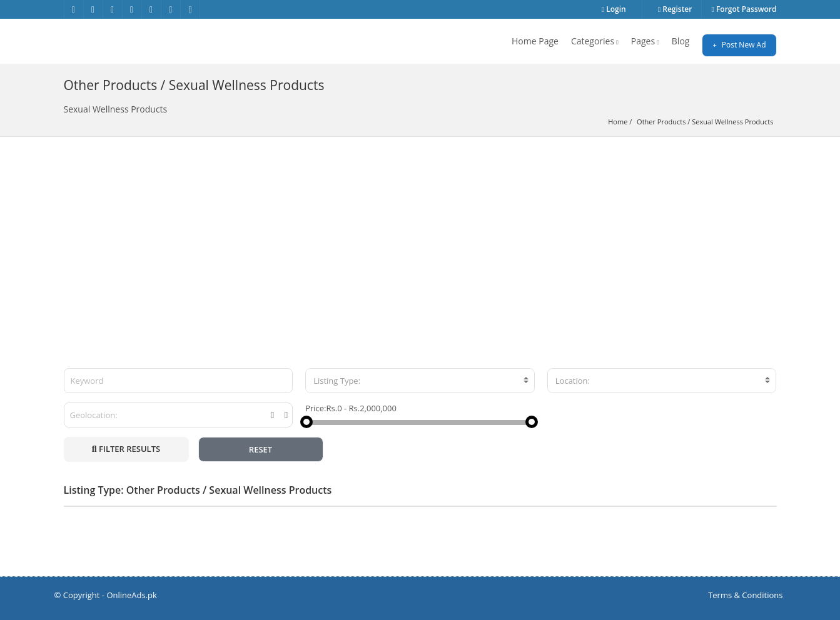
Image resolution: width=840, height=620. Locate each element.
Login (614, 9)
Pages (645, 41)
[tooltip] (272, 415)
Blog (681, 41)
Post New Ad (739, 45)
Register (675, 9)
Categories (595, 41)
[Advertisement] (420, 231)
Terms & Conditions (745, 595)
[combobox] (420, 381)
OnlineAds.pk (132, 595)
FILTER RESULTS (126, 449)
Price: (316, 408)
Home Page (535, 41)
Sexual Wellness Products (732, 122)
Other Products (661, 122)
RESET (261, 449)
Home (618, 122)
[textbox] (420, 381)
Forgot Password (744, 9)
